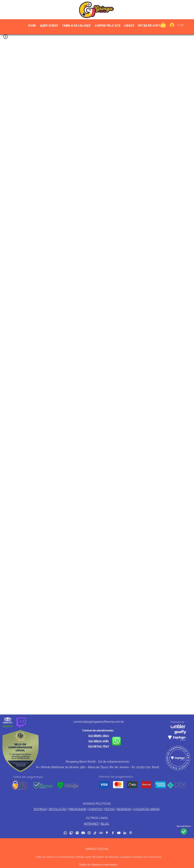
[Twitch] (71, 833)
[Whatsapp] (65, 833)
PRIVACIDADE (78, 809)
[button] (107, 26)
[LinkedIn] (125, 833)
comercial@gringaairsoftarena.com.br (99, 722)
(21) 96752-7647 (99, 746)
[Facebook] (113, 833)
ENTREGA (40, 809)
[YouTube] (119, 833)
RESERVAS (124, 809)
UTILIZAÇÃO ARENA (146, 809)
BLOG (105, 824)
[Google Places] (107, 833)
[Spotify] (77, 833)
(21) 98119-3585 (99, 741)
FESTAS (109, 809)
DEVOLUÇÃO (58, 809)
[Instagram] (89, 833)
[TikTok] (95, 833)
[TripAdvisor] (101, 833)
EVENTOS (95, 809)
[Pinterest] (131, 833)
